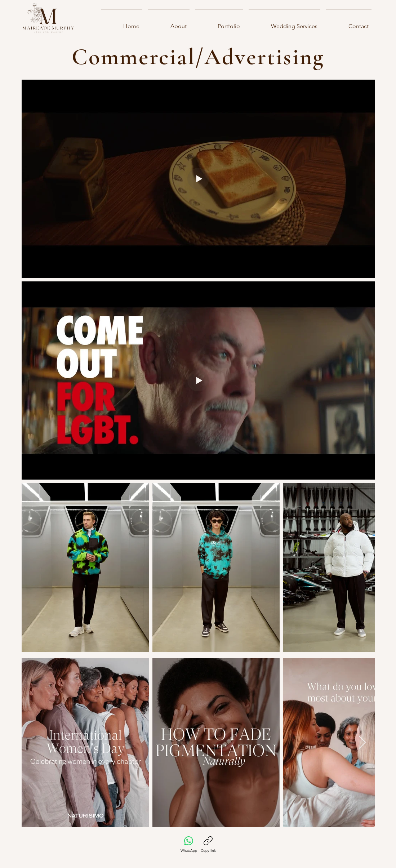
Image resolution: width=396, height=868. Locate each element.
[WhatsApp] (189, 845)
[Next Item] (362, 568)
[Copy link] (208, 845)
